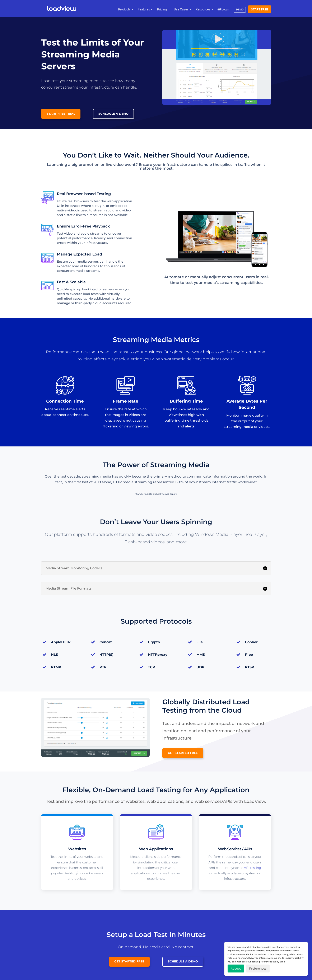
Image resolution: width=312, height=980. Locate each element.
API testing (252, 868)
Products (124, 9)
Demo (240, 10)
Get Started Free (183, 753)
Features (144, 9)
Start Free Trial (61, 114)
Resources (203, 9)
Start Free (260, 9)
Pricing (162, 9)
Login (223, 9)
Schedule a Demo (113, 114)
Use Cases (181, 9)
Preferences (258, 969)
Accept (236, 969)
